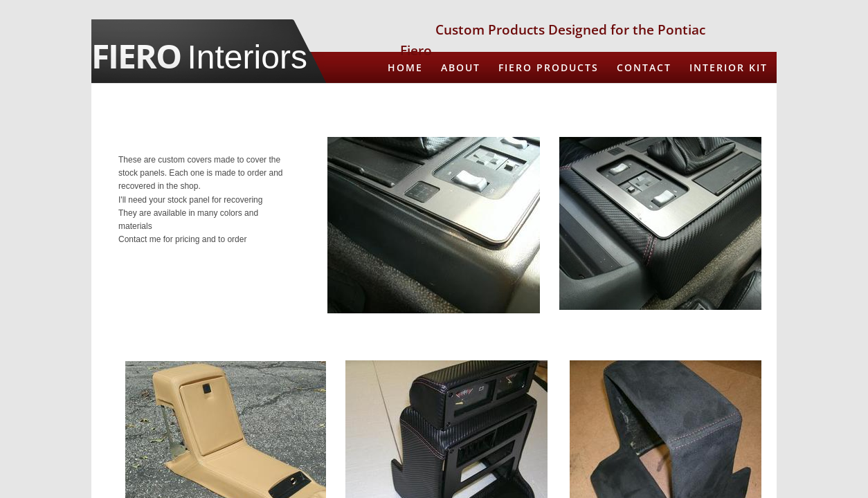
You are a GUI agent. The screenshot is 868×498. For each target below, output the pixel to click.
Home (405, 67)
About (461, 67)
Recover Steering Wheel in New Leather (636, 99)
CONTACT (644, 67)
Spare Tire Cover (713, 130)
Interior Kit (729, 67)
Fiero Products (549, 67)
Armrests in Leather (420, 99)
